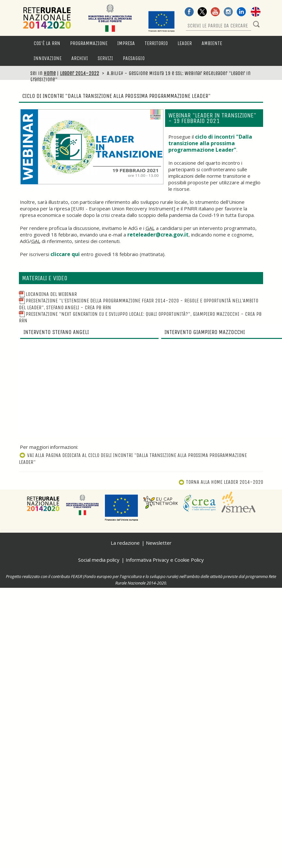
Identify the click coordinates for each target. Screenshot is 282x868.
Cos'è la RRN (47, 43)
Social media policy (99, 560)
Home (50, 73)
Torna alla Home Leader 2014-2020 (221, 482)
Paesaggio (134, 58)
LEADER (185, 43)
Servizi (105, 58)
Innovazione (48, 58)
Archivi (80, 58)
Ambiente (212, 43)
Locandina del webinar (48, 294)
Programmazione (89, 43)
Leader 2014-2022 (79, 73)
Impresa (126, 43)
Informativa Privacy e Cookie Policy (165, 560)
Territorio (156, 43)
